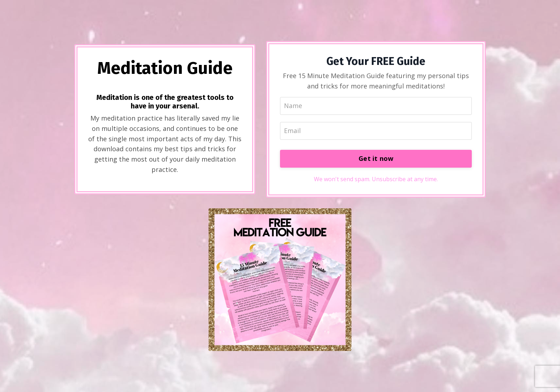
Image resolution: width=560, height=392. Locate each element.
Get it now (376, 158)
